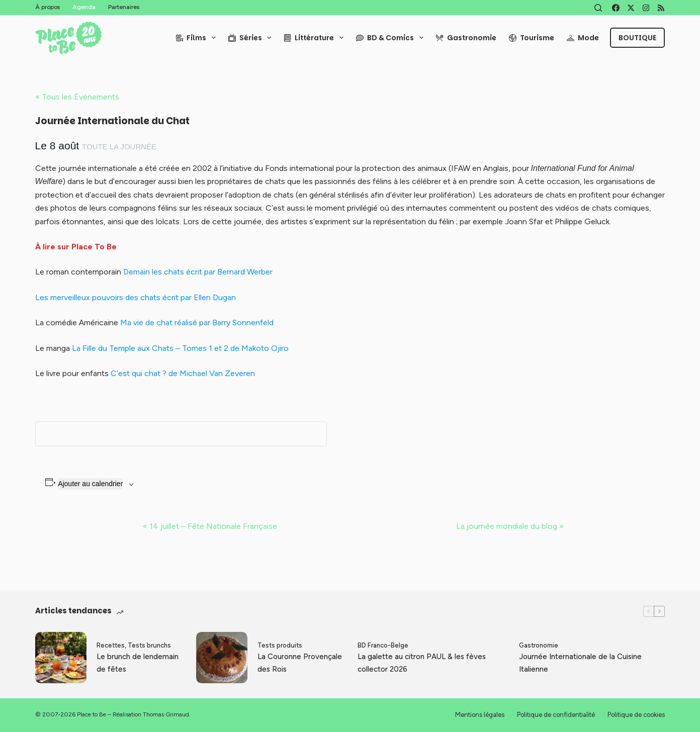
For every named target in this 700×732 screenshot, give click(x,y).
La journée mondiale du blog (510, 526)
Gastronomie (466, 38)
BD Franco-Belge (383, 645)
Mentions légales (480, 715)
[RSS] (661, 8)
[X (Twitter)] (631, 8)
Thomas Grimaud (166, 714)
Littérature (316, 38)
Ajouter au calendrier (90, 484)
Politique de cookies (636, 715)
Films (198, 38)
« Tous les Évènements (77, 97)
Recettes (111, 645)
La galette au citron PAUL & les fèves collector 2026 (422, 663)
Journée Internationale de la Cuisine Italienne (580, 663)
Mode (583, 38)
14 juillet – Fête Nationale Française (210, 526)
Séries (252, 38)
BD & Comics (392, 38)
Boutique (637, 38)
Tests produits (280, 645)
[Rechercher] (598, 8)
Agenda (84, 7)
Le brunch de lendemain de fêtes (138, 663)
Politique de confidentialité (556, 715)
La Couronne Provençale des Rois (300, 663)
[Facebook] (616, 8)
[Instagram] (646, 8)
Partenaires (124, 7)
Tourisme (532, 38)
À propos (48, 7)
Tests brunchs (149, 645)
